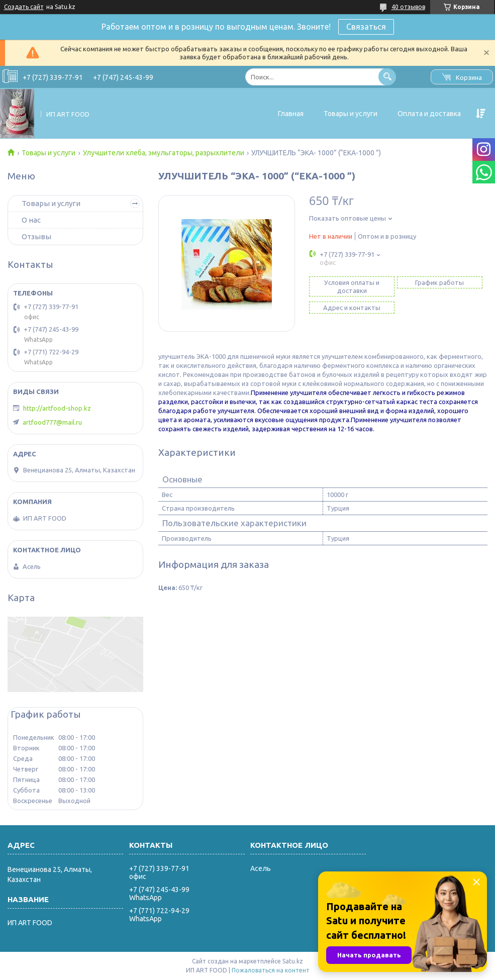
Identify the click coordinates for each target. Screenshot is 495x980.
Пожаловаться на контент (271, 970)
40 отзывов (408, 7)
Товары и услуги (351, 114)
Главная (291, 114)
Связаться (366, 27)
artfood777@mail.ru (52, 422)
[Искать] (387, 77)
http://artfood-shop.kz (57, 408)
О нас (31, 220)
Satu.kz (293, 961)
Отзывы (36, 236)
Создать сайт (24, 7)
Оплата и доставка (429, 114)
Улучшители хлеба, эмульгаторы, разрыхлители (164, 153)
